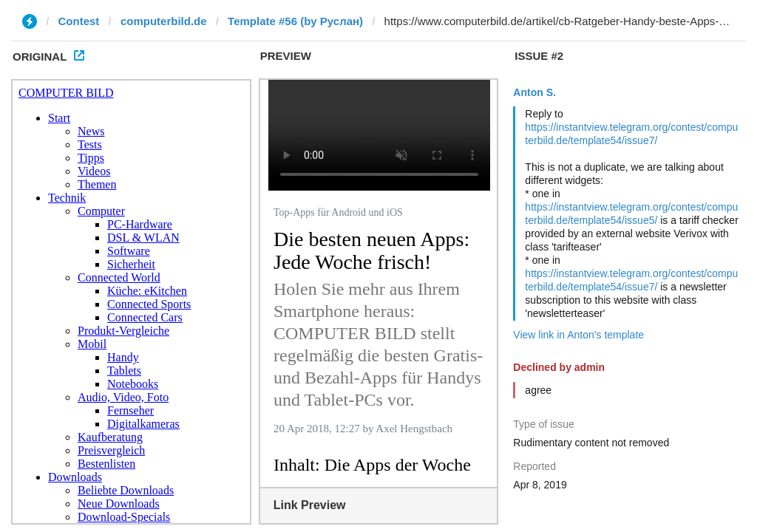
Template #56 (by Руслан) (295, 21)
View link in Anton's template (578, 335)
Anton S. (534, 92)
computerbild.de (164, 21)
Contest (79, 21)
